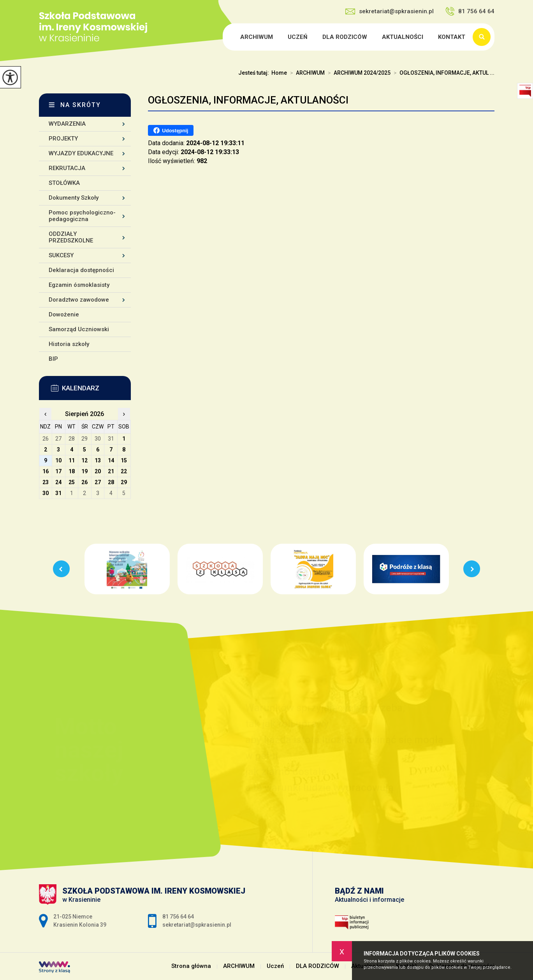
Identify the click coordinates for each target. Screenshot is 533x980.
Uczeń (298, 37)
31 (58, 493)
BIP (53, 359)
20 (98, 471)
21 (111, 471)
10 (58, 460)
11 (72, 460)
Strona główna (224, 37)
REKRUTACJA (67, 168)
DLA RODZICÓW (345, 37)
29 (124, 482)
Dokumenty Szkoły (74, 198)
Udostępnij (171, 130)
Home (279, 73)
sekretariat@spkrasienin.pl (390, 11)
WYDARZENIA (67, 124)
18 (72, 471)
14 (111, 460)
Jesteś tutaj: (255, 73)
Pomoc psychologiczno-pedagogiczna (82, 216)
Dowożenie (64, 314)
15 (124, 460)
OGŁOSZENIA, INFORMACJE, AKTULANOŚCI (248, 100)
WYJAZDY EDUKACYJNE (81, 153)
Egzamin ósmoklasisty (79, 285)
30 (46, 493)
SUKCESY (61, 255)
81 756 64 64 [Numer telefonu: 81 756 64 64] (178, 917)
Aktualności (403, 37)
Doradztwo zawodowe (79, 300)
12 (84, 460)
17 (58, 471)
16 (46, 471)
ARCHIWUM (257, 37)
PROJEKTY (63, 139)
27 (98, 482)
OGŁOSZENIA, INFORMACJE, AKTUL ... (442, 73)
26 (84, 482)
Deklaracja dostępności (81, 270)
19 (84, 471)
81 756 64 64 (470, 11)
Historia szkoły (69, 344)
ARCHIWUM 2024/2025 (358, 73)
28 (111, 482)
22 (124, 471)
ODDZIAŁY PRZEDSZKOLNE (71, 237)
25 (72, 482)
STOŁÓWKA (64, 183)
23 (46, 482)
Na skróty (81, 105)
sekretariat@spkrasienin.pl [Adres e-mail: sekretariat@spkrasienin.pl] (197, 925)
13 (98, 460)
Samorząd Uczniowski (79, 329)
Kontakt (452, 37)
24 (58, 482)
